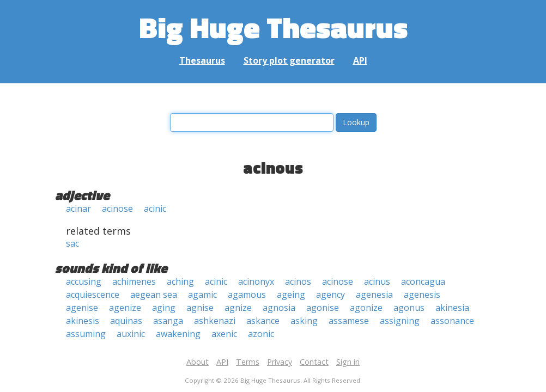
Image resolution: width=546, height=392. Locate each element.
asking (304, 321)
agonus (409, 308)
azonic (261, 334)
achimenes (134, 281)
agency (330, 295)
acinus (377, 281)
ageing (291, 295)
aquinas (126, 321)
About (198, 362)
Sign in (348, 362)
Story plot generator (289, 60)
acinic (155, 209)
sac (72, 243)
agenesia (374, 295)
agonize (366, 308)
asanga (168, 321)
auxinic (131, 334)
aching (180, 281)
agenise (82, 308)
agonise (323, 308)
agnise (200, 308)
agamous (247, 295)
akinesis (83, 321)
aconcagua (423, 281)
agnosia (279, 308)
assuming (86, 334)
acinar (78, 209)
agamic (202, 295)
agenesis (422, 295)
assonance (452, 321)
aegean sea (154, 295)
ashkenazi (215, 321)
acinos (298, 281)
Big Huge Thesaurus (273, 27)
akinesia (452, 308)
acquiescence (93, 295)
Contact (314, 362)
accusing (84, 281)
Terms (248, 362)
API (360, 60)
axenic (224, 334)
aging (164, 308)
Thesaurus (202, 60)
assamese (349, 321)
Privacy (280, 362)
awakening (178, 334)
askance (263, 321)
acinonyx (256, 281)
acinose (117, 209)
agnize (238, 308)
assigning (400, 321)
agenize (125, 308)
